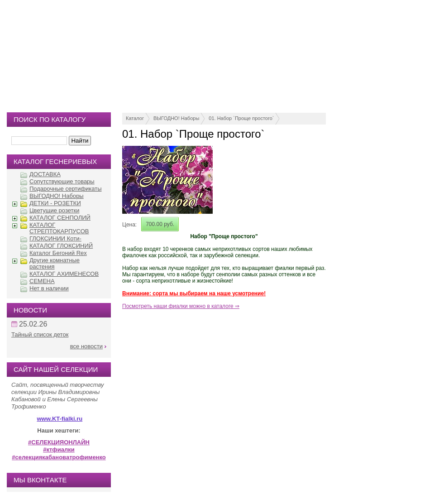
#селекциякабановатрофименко (59, 457)
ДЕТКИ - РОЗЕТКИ (55, 203)
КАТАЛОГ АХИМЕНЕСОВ (64, 274)
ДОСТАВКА (45, 174)
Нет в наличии (49, 288)
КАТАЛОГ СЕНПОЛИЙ (60, 218)
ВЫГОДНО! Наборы (176, 118)
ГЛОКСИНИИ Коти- (55, 238)
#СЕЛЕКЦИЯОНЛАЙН (59, 442)
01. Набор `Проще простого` (241, 118)
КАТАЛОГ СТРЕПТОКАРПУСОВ (59, 228)
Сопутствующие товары (62, 181)
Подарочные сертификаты (65, 189)
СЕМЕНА (42, 281)
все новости (86, 346)
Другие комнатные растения (55, 263)
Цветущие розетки (54, 210)
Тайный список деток (40, 334)
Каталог (135, 118)
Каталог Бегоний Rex (58, 253)
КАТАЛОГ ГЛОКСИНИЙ (61, 246)
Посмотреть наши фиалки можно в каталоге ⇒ (181, 306)
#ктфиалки (59, 450)
